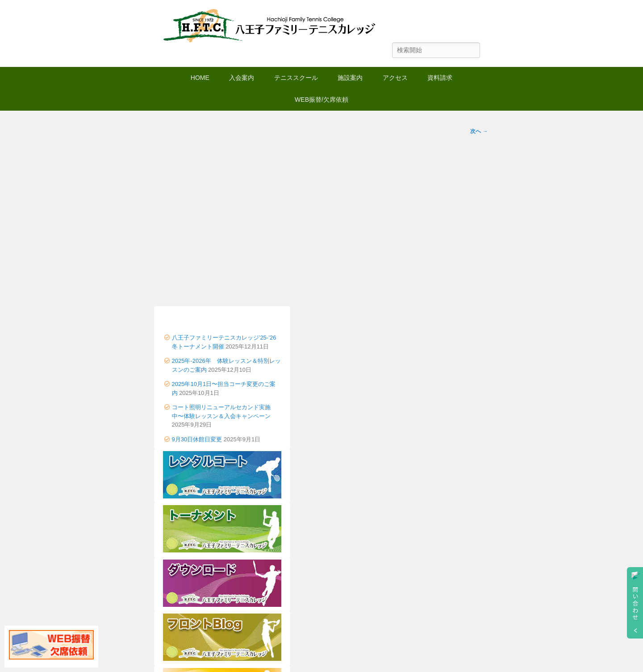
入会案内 (242, 78)
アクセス (395, 78)
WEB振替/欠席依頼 (321, 100)
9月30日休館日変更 (197, 439)
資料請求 (440, 78)
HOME (200, 78)
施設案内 (350, 78)
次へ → (479, 131)
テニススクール (296, 78)
